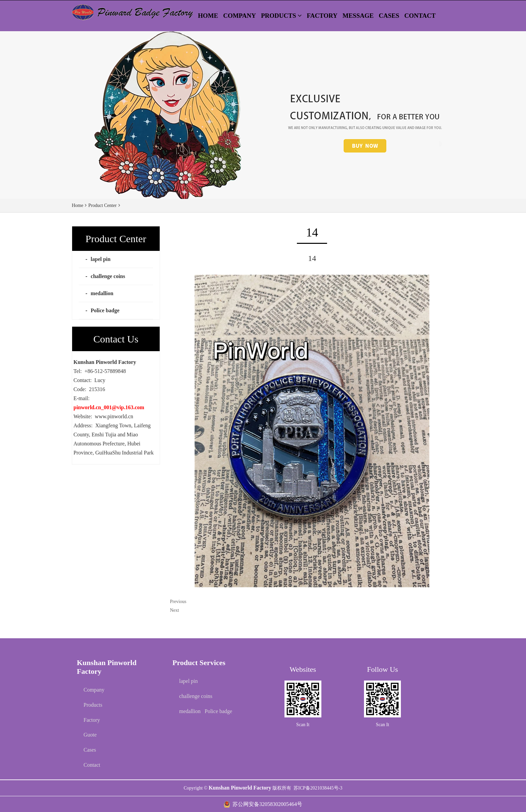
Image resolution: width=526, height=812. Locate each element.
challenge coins (108, 276)
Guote (90, 735)
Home (77, 205)
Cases (90, 750)
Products (93, 705)
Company (94, 690)
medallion (102, 293)
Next (175, 610)
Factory (92, 720)
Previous (178, 602)
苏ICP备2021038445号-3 (318, 788)
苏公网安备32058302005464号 (267, 804)
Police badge (105, 310)
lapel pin (100, 259)
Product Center (102, 205)
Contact (92, 765)
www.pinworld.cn (114, 416)
